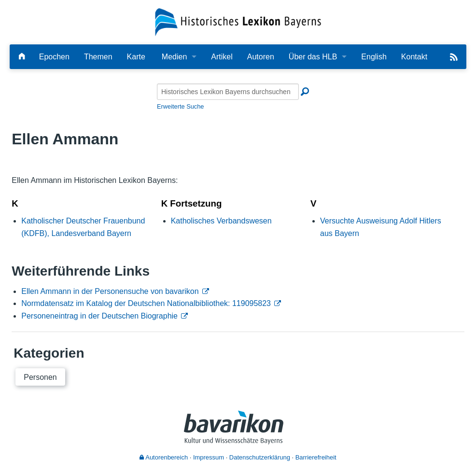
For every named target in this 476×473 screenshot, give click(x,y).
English (374, 57)
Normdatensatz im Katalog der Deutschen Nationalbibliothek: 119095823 (146, 303)
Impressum (209, 457)
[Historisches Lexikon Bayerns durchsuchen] (228, 92)
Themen (98, 57)
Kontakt (414, 57)
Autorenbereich (164, 457)
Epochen (54, 57)
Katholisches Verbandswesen (221, 221)
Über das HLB (313, 57)
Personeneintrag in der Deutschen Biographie (99, 316)
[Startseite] (238, 21)
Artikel (222, 57)
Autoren (261, 57)
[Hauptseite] (22, 57)
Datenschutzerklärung (260, 457)
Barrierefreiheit (316, 457)
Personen (40, 377)
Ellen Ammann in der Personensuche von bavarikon (110, 291)
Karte (136, 57)
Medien (174, 57)
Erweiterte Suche (180, 106)
